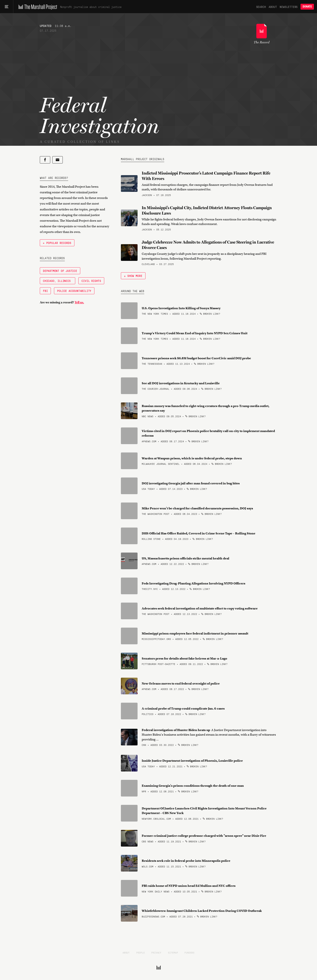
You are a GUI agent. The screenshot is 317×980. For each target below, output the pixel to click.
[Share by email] (58, 160)
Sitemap (173, 952)
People (141, 952)
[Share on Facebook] (45, 160)
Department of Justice (60, 271)
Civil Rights (91, 281)
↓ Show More (133, 276)
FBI (45, 291)
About (273, 7)
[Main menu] (7, 7)
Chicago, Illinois (58, 281)
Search (261, 7)
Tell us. (79, 302)
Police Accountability (74, 291)
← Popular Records (57, 243)
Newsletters (289, 7)
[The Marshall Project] (37, 7)
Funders (189, 952)
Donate (307, 7)
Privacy (156, 952)
